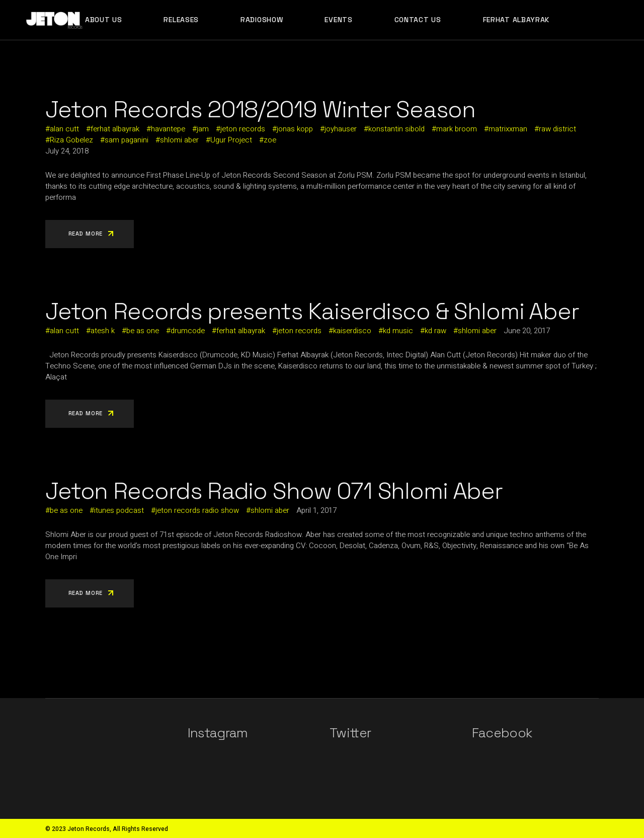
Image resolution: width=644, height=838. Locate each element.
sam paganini (127, 140)
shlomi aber (179, 140)
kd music (398, 331)
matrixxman (508, 129)
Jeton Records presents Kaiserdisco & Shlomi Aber (312, 311)
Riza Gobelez (71, 140)
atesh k (103, 331)
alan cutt (64, 129)
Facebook (502, 733)
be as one (143, 331)
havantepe (168, 129)
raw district (557, 129)
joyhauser (341, 129)
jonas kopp (295, 129)
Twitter (350, 733)
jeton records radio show (197, 510)
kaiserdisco (352, 331)
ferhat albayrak (115, 129)
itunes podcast (119, 510)
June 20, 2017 (527, 331)
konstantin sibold (396, 129)
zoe (270, 140)
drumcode (188, 331)
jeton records (243, 129)
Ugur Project (231, 140)
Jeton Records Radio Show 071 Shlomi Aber (274, 491)
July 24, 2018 (67, 151)
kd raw (435, 331)
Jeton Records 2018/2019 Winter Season (260, 109)
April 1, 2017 (316, 510)
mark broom (457, 129)
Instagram (218, 733)
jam (203, 129)
